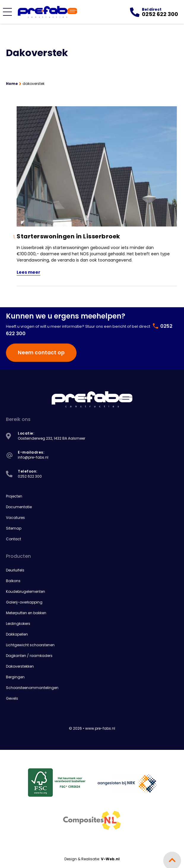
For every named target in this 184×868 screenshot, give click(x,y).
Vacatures (15, 517)
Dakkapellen (17, 634)
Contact (14, 538)
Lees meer (28, 272)
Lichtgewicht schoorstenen (30, 644)
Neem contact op (39, 339)
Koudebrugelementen (26, 591)
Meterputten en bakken (26, 612)
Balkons (13, 580)
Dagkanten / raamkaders (29, 655)
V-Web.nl (110, 858)
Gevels (12, 698)
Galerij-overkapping (24, 602)
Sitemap (14, 528)
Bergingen (15, 676)
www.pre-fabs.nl (100, 728)
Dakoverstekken (20, 666)
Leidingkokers (18, 623)
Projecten (14, 496)
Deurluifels (15, 570)
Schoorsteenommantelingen (32, 687)
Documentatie (19, 506)
